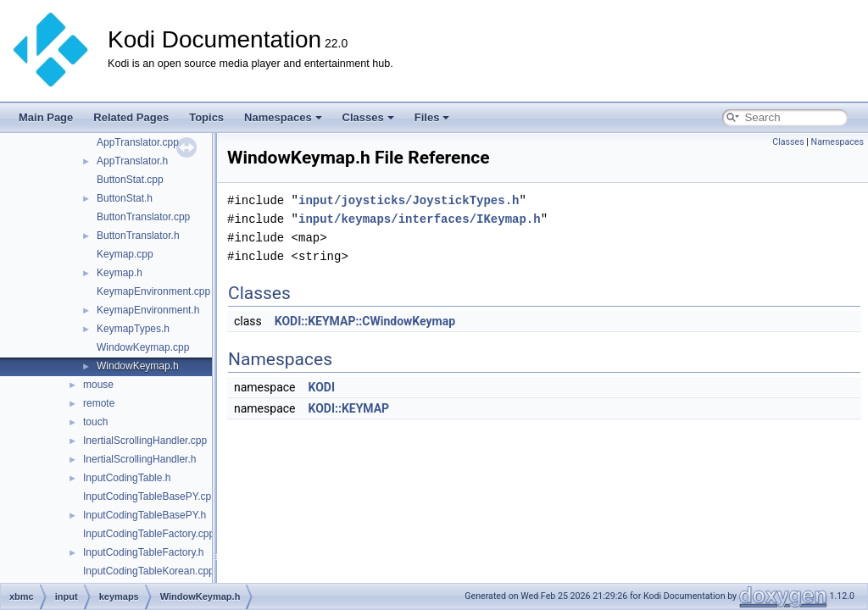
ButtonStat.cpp (130, 180)
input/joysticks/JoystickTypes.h (409, 200)
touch (95, 422)
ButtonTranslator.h (138, 236)
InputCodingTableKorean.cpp (149, 571)
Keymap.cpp (125, 254)
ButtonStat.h (125, 198)
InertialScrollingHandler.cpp (145, 441)
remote (99, 403)
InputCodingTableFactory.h (144, 552)
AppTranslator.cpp (138, 142)
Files (432, 117)
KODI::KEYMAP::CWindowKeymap (365, 321)
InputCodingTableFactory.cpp (149, 534)
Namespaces (283, 117)
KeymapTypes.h (133, 329)
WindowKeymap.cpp (143, 347)
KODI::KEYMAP (348, 408)
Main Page (46, 117)
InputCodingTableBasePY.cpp (150, 496)
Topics (206, 117)
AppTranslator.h (132, 161)
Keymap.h (120, 273)
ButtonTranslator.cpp (143, 217)
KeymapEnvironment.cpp (153, 291)
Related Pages (131, 117)
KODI (321, 387)
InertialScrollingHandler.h (139, 459)
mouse (98, 385)
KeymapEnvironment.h (148, 310)
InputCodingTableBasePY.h (145, 515)
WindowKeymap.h (138, 366)
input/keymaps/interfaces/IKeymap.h (420, 219)
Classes (368, 117)
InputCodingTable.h (127, 478)
